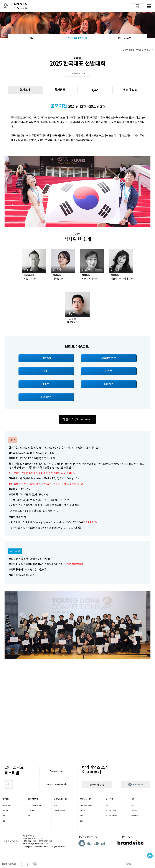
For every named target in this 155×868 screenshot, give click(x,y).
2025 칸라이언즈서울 (35, 806)
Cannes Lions (56, 771)
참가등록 (60, 90)
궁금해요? (134, 816)
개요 (31, 38)
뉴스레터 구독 (97, 785)
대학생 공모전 (124, 38)
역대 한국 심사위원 (111, 816)
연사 (30, 816)
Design (46, 397)
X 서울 (129, 864)
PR (46, 371)
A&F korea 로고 (11, 842)
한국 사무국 (109, 799)
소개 (107, 806)
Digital (46, 358)
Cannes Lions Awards (56, 784)
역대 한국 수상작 (111, 811)
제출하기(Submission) (78, 419)
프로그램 (5, 811)
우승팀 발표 (130, 90)
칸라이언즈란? (7, 806)
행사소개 (25, 90)
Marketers (109, 358)
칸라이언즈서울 (33, 799)
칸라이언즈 (6, 799)
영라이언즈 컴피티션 (60, 799)
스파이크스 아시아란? (86, 806)
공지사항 (134, 811)
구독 (137, 6)
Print (109, 371)
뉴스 (133, 799)
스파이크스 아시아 (85, 799)
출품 (4, 816)
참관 (4, 821)
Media (109, 384)
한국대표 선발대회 (77, 38)
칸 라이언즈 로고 (15, 6)
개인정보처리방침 (45, 841)
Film (46, 384)
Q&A (95, 90)
